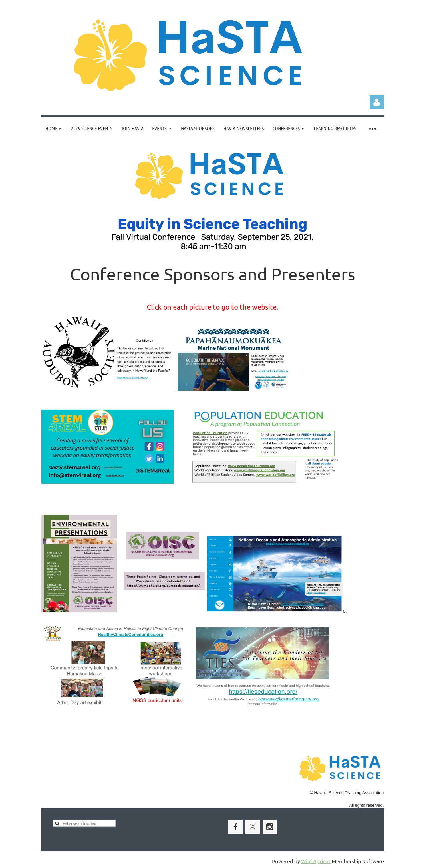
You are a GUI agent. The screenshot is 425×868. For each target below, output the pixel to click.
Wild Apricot (316, 861)
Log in (377, 102)
